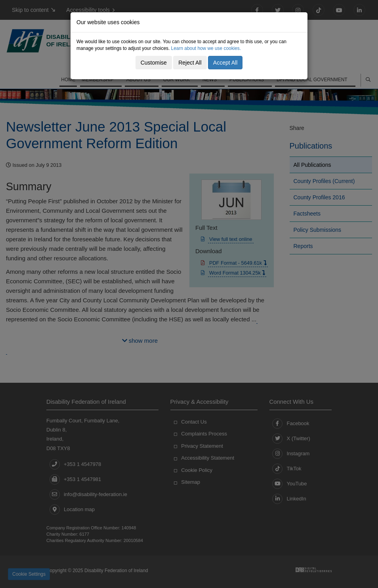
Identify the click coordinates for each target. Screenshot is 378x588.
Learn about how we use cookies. (206, 48)
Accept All (225, 63)
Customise (154, 63)
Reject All (190, 63)
